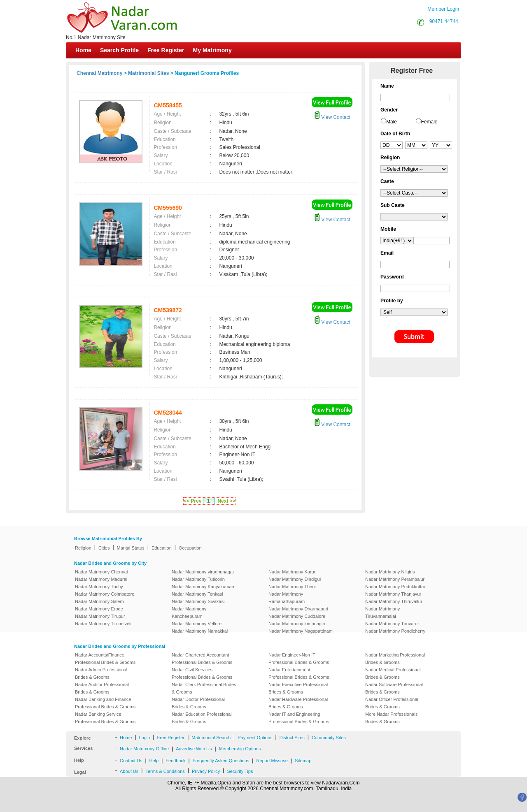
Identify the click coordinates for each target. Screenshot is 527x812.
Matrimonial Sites (148, 73)
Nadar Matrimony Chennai (101, 572)
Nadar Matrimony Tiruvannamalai (382, 612)
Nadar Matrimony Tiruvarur (392, 624)
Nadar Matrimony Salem (99, 601)
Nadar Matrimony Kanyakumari (203, 587)
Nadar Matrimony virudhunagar (203, 572)
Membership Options (240, 749)
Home (83, 50)
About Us (129, 771)
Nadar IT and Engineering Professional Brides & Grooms (299, 718)
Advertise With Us (194, 749)
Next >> (226, 501)
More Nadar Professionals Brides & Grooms (391, 718)
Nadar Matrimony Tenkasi (197, 594)
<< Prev (192, 501)
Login (144, 738)
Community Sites (329, 738)
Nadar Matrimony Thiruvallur (394, 601)
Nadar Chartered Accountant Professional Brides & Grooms (202, 659)
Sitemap (303, 761)
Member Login (443, 9)
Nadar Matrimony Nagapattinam (301, 631)
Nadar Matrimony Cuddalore (297, 616)
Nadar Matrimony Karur (292, 572)
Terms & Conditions (165, 771)
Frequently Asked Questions (221, 761)
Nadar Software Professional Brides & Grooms (394, 688)
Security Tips (240, 771)
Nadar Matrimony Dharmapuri (298, 609)
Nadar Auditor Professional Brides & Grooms (102, 688)
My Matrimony (212, 50)
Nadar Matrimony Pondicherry (395, 631)
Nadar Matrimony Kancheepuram (189, 612)
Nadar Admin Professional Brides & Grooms (101, 673)
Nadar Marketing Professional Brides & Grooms (395, 659)
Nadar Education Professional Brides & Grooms (202, 718)
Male (392, 122)
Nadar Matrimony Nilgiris (390, 572)
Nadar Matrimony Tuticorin (198, 579)
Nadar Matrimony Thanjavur (393, 594)
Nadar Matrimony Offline (144, 749)
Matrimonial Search (211, 738)
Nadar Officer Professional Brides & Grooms (392, 703)
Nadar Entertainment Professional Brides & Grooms (299, 673)
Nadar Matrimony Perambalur (395, 579)
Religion (83, 548)
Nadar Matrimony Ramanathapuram (287, 598)
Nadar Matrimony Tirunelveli (103, 624)
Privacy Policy (206, 771)
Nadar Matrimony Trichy (99, 587)
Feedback (175, 761)
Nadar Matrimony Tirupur (100, 616)
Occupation (190, 548)
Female (429, 122)
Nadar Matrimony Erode (99, 609)
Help (154, 761)
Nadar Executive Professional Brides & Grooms (298, 688)
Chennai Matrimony (99, 73)
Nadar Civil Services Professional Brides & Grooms (202, 673)
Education (162, 548)
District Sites (292, 738)
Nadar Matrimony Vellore (197, 624)
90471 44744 (444, 21)
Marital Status (131, 548)
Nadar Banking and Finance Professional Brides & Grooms (105, 703)
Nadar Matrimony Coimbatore (105, 594)
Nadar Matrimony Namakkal (200, 631)
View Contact (332, 117)
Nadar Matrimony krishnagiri (297, 624)
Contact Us (131, 761)
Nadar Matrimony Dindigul (295, 579)
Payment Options (255, 738)
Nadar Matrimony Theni (292, 587)
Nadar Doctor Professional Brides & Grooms (198, 703)
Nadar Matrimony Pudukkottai (395, 587)
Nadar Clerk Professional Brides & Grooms (204, 688)
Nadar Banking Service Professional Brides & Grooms (105, 718)
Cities (104, 548)
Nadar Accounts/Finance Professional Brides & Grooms (105, 659)
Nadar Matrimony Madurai (101, 579)
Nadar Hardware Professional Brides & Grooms (298, 703)
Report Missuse (272, 761)
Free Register (166, 50)
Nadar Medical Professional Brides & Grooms (393, 673)
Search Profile (119, 50)
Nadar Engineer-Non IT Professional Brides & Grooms (299, 659)
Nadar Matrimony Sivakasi (198, 601)
